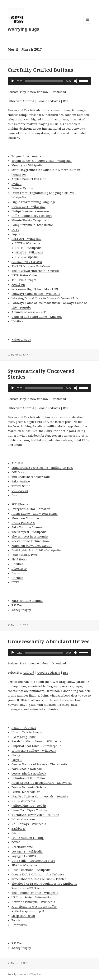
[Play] (13, 81)
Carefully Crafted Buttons (40, 70)
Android (28, 101)
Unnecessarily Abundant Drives (49, 641)
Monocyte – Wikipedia (27, 165)
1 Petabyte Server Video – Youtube (35, 815)
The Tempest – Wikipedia (29, 532)
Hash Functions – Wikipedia (31, 870)
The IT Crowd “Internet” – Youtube (35, 271)
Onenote (17, 578)
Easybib (17, 760)
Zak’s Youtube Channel (27, 527)
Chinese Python (22, 188)
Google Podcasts (49, 101)
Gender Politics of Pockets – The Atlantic (40, 764)
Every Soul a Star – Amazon (31, 509)
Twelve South (21, 486)
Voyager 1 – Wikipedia (27, 851)
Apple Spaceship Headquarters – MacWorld (42, 783)
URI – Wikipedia (27, 257)
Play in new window (34, 92)
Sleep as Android (23, 916)
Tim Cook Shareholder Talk (31, 477)
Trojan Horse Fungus (26, 156)
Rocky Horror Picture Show (30, 541)
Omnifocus (19, 925)
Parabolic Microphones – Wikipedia (36, 741)
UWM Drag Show (24, 737)
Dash (15, 495)
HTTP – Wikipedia (28, 243)
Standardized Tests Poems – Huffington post (42, 468)
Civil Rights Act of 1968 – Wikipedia (36, 550)
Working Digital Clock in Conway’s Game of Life (45, 298)
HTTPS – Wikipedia (28, 248)
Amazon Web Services (27, 261)
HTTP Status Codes (24, 275)
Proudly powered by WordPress (25, 974)
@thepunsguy (21, 339)
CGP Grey (18, 472)
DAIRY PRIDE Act (23, 523)
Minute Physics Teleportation (32, 220)
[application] (50, 81)
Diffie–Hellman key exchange (32, 216)
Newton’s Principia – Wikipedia (33, 902)
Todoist (17, 920)
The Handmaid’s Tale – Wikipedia (35, 893)
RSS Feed (17, 605)
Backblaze (19, 828)
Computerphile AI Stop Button (33, 225)
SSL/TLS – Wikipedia (29, 252)
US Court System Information (32, 897)
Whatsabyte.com (23, 819)
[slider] (44, 81)
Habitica (17, 321)
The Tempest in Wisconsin (30, 536)
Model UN (18, 284)
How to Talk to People (27, 732)
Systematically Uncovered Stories (41, 374)
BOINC (16, 842)
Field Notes (19, 559)
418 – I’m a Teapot (24, 280)
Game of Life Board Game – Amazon (37, 317)
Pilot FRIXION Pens (25, 555)
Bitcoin (16, 833)
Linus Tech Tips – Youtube (30, 810)
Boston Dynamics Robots (29, 787)
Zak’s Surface (21, 481)
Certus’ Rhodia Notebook (29, 773)
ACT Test (17, 463)
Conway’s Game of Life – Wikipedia (36, 294)
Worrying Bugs (23, 29)
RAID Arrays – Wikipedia (29, 824)
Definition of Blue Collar (28, 778)
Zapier (16, 234)
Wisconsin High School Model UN (35, 289)
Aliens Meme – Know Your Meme (35, 513)
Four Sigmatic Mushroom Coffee (34, 906)
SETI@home (20, 504)
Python (16, 183)
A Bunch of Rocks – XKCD (29, 312)
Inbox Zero (19, 568)
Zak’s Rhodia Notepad (27, 769)
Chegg (16, 755)
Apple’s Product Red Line (29, 179)
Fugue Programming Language (34, 202)
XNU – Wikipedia (23, 801)
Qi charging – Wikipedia (28, 206)
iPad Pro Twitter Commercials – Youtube (40, 796)
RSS (66, 101)
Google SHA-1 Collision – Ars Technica (38, 874)
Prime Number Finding (28, 838)
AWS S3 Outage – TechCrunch (32, 266)
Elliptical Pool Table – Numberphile (36, 746)
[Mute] (76, 81)
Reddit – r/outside (24, 727)
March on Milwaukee (26, 518)
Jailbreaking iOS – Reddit (29, 805)
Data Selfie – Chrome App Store (33, 861)
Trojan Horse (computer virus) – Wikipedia (42, 161)
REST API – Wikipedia (26, 239)
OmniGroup (20, 490)
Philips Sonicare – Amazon (30, 211)
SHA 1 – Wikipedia (24, 865)
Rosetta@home (22, 847)
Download (59, 92)
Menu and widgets (87, 24)
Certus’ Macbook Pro (26, 792)
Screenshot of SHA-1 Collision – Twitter (39, 879)
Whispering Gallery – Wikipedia (34, 750)
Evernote (18, 573)
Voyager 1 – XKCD (24, 856)
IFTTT (15, 229)
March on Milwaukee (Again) (32, 546)
